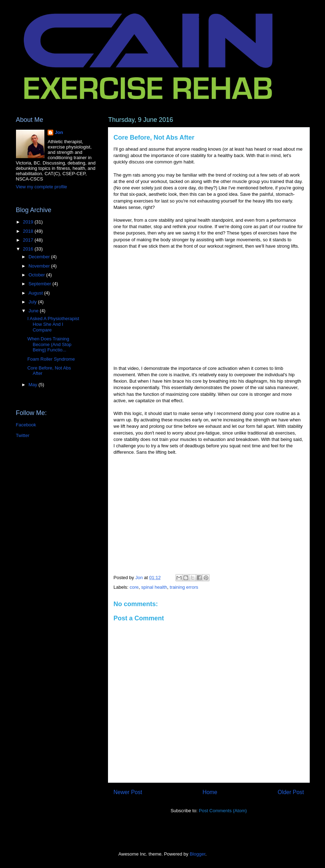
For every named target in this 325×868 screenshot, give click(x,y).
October (37, 275)
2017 (29, 240)
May (33, 385)
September (40, 284)
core (134, 587)
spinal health (154, 587)
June (34, 311)
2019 (29, 222)
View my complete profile (42, 187)
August (36, 293)
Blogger (197, 854)
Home (210, 792)
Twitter (23, 435)
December (40, 257)
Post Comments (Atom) (223, 811)
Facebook (26, 425)
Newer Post (128, 792)
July (33, 302)
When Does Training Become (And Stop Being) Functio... (49, 344)
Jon (59, 132)
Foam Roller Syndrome (51, 359)
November (40, 266)
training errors (184, 587)
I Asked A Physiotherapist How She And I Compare (53, 324)
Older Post (291, 792)
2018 (29, 231)
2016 (29, 249)
